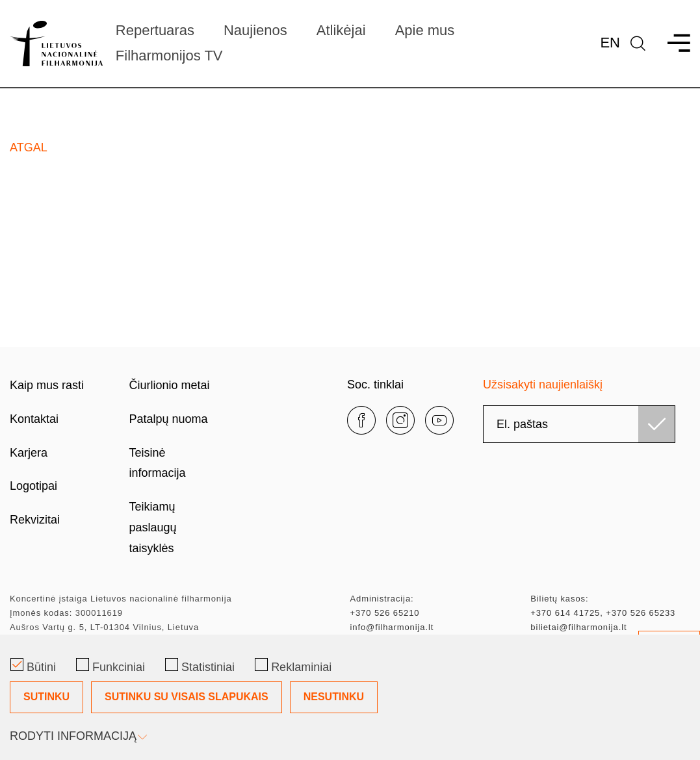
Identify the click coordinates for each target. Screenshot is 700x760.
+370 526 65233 (641, 613)
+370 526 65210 (385, 613)
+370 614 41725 (565, 613)
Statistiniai (200, 666)
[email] (579, 424)
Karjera (29, 453)
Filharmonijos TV (169, 56)
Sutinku (46, 697)
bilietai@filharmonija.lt (578, 627)
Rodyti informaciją (77, 736)
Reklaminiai (293, 666)
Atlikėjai (341, 30)
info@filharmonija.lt (392, 627)
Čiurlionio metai (170, 385)
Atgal (29, 147)
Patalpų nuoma (169, 419)
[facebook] (361, 420)
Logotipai (33, 486)
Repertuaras (155, 30)
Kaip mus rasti (47, 385)
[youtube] (439, 420)
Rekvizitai (35, 520)
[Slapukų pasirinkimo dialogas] (350, 697)
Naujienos (255, 30)
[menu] (673, 43)
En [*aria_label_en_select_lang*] (610, 43)
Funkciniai (110, 666)
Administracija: (382, 599)
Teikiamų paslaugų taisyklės (153, 527)
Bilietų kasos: (559, 599)
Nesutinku (334, 697)
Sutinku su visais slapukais (187, 697)
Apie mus (425, 30)
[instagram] (400, 420)
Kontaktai (34, 419)
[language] (638, 43)
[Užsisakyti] (656, 424)
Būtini (33, 666)
